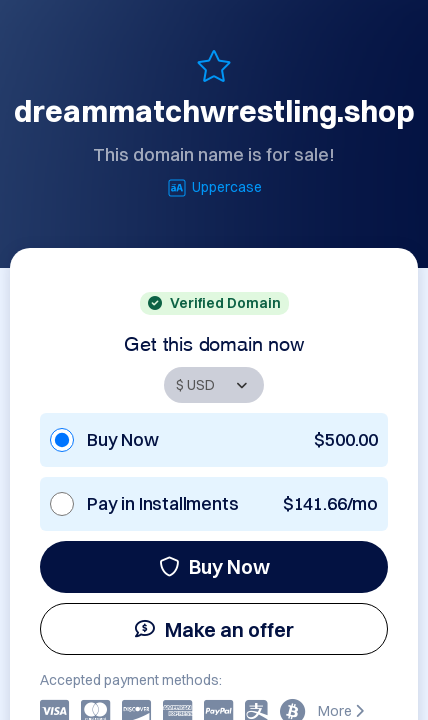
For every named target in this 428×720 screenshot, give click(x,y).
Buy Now (214, 566)
